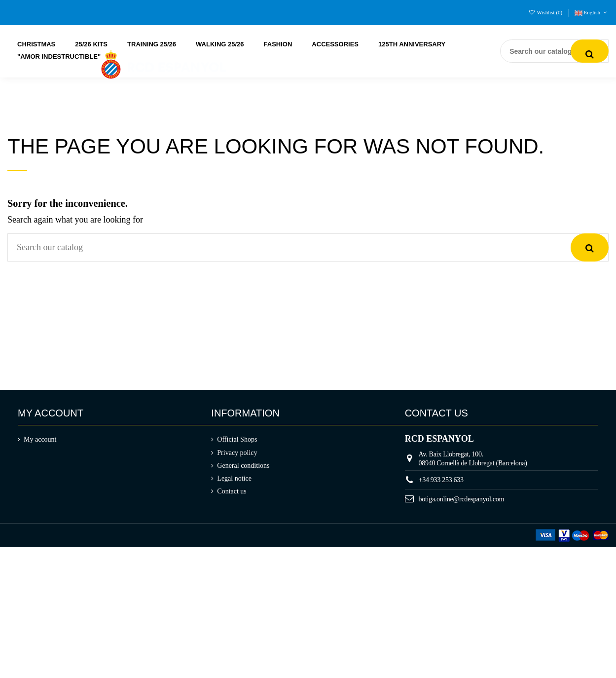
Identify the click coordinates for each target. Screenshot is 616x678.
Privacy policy (237, 453)
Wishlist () (546, 12)
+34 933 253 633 (441, 480)
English (592, 12)
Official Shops (237, 439)
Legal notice (234, 478)
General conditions (243, 466)
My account (40, 439)
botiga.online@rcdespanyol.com (462, 499)
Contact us (232, 491)
